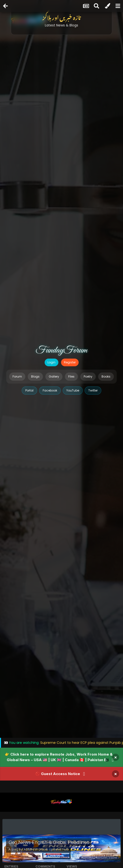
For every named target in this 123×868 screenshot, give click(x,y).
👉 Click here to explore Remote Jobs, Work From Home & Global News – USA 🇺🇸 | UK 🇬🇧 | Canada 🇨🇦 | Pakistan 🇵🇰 (59, 757)
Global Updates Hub (53, 849)
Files (71, 376)
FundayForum (61, 350)
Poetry (88, 376)
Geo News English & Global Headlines (49, 842)
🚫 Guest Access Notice (58, 774)
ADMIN (29, 849)
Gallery (54, 376)
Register (70, 362)
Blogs (35, 376)
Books (106, 376)
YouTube (73, 390)
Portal (29, 390)
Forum (17, 376)
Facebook (50, 390)
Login (51, 362)
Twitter (93, 390)
